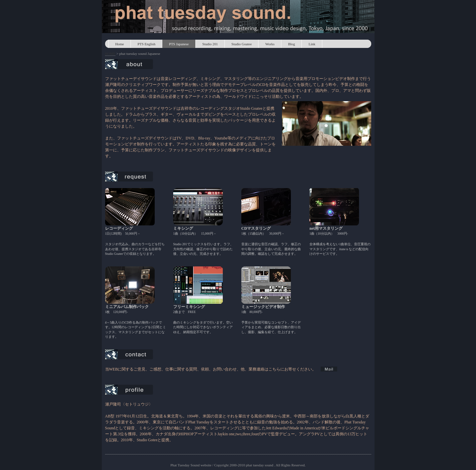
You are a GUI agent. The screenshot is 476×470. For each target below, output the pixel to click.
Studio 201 (210, 44)
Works (270, 44)
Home (120, 44)
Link (312, 44)
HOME (110, 54)
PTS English (146, 44)
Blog (291, 44)
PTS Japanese (179, 44)
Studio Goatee (241, 44)
